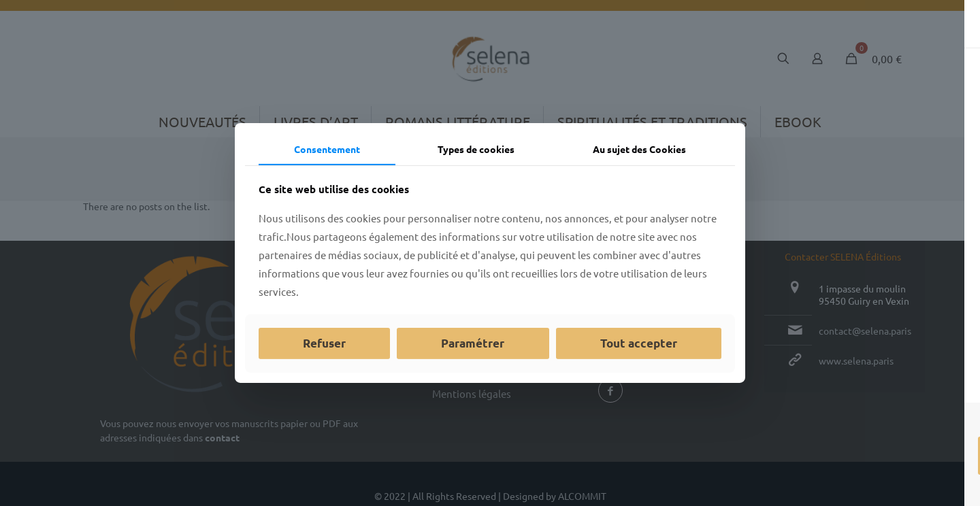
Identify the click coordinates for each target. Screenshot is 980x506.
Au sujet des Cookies (639, 149)
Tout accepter (639, 343)
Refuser (324, 343)
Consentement (327, 149)
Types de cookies (476, 149)
